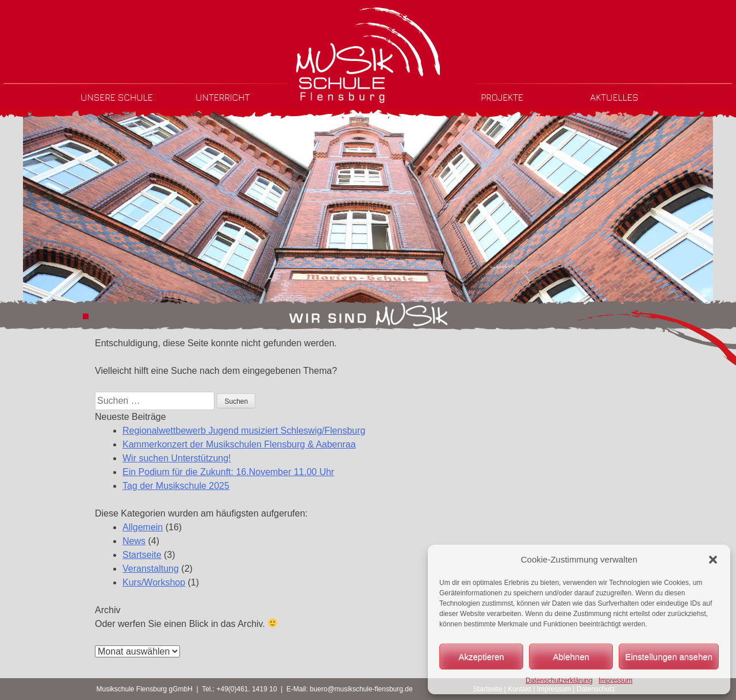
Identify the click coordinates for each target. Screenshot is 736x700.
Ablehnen (571, 657)
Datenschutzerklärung (559, 680)
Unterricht (223, 97)
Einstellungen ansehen (669, 657)
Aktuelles (614, 97)
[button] (713, 560)
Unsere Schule (117, 97)
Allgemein (143, 527)
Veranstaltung (151, 569)
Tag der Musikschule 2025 (176, 486)
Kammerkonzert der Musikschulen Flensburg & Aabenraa (239, 444)
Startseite (142, 555)
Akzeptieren (481, 657)
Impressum (616, 680)
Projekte (502, 97)
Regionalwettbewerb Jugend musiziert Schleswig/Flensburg (244, 431)
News (134, 541)
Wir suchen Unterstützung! (177, 458)
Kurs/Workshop (154, 582)
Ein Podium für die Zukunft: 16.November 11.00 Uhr (228, 472)
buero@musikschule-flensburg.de (361, 689)
